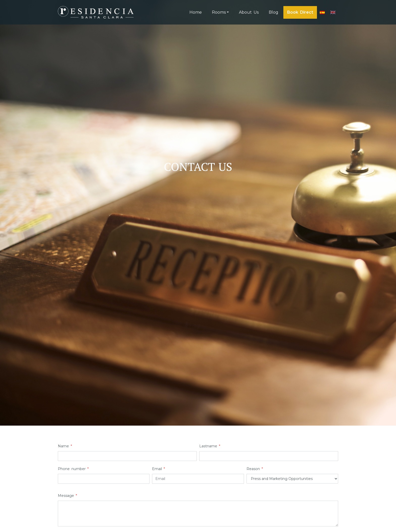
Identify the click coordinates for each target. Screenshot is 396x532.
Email (158, 469)
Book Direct (300, 12)
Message (67, 496)
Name (65, 446)
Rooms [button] (219, 12)
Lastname (210, 446)
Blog (274, 12)
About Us (249, 12)
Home (196, 12)
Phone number (73, 469)
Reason (255, 469)
